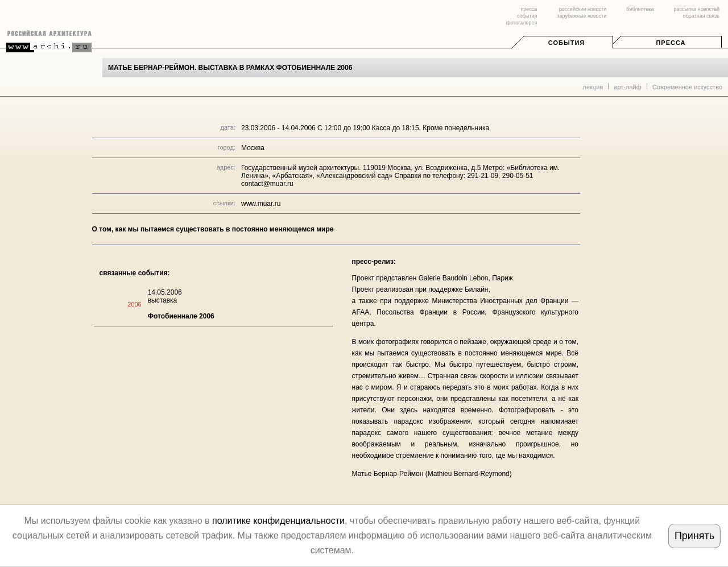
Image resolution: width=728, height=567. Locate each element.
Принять (694, 536)
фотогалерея (522, 23)
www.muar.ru (261, 204)
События (566, 43)
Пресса (671, 43)
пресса (529, 9)
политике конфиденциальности (278, 521)
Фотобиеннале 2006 (181, 316)
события (527, 16)
